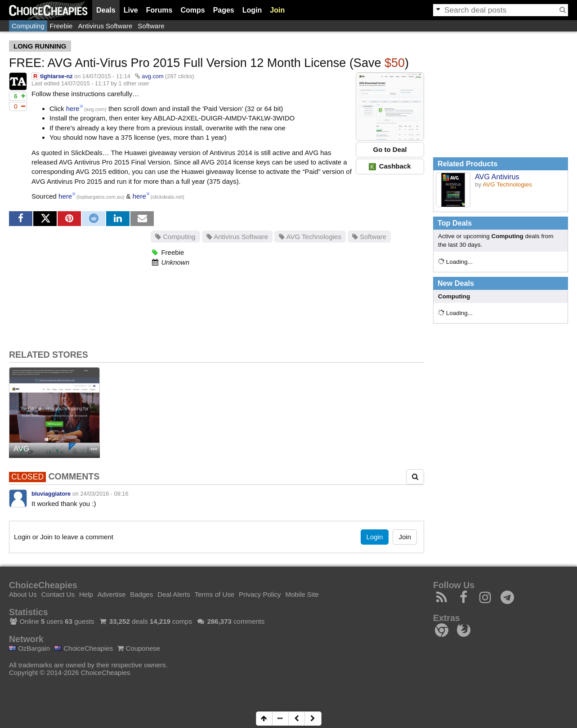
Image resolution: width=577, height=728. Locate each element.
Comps (192, 10)
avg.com (152, 76)
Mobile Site (302, 594)
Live (131, 10)
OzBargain (29, 648)
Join (277, 10)
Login (252, 10)
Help (86, 594)
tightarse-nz (56, 76)
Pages (224, 10)
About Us (23, 594)
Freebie (61, 26)
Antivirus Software (105, 26)
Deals (106, 10)
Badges (141, 594)
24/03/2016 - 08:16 (104, 494)
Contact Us (58, 594)
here (73, 109)
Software (151, 26)
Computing (28, 26)
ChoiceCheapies (84, 648)
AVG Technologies (310, 237)
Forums (159, 10)
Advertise (112, 594)
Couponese (139, 648)
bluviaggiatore (51, 494)
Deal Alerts (174, 594)
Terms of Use (215, 594)
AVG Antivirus (497, 177)
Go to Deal (390, 149)
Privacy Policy (260, 594)
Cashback (390, 166)
